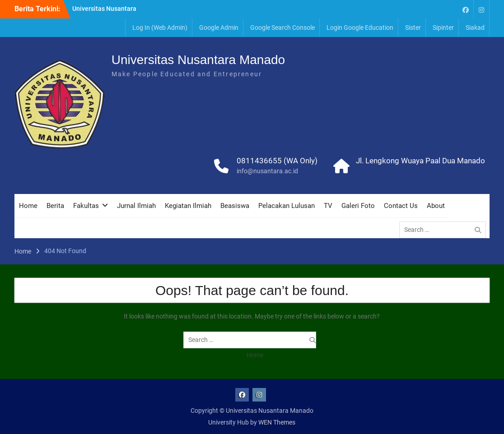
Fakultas (86, 206)
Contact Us (401, 206)
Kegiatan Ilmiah (188, 206)
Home (28, 206)
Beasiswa (235, 206)
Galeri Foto (358, 206)
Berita (55, 206)
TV (328, 206)
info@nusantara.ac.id (267, 171)
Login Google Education (360, 28)
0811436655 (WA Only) (277, 161)
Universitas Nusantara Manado (198, 60)
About (436, 206)
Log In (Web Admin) (160, 28)
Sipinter (443, 28)
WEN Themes (277, 422)
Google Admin (219, 28)
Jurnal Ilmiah (136, 206)
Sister (413, 28)
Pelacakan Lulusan (287, 206)
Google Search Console (282, 28)
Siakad (475, 28)
